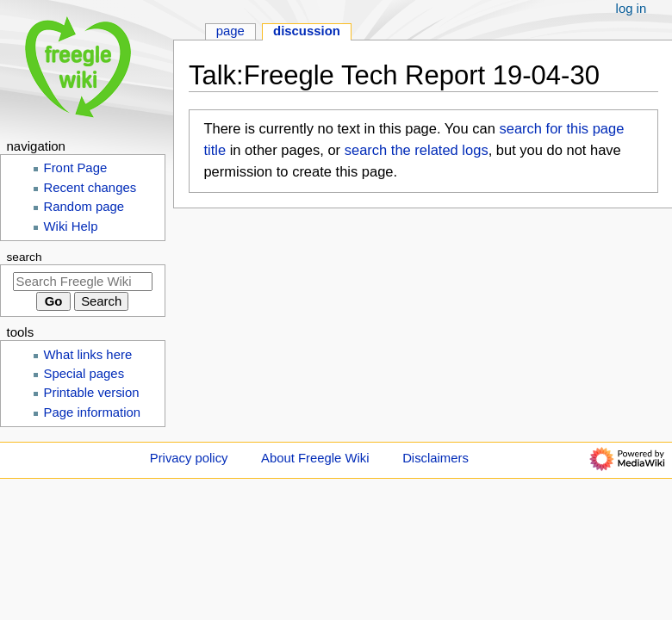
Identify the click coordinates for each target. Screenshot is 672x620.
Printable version (92, 393)
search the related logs (417, 150)
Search (25, 257)
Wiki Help (71, 226)
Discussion (307, 31)
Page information (93, 412)
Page (230, 31)
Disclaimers (436, 458)
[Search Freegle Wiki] (83, 282)
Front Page (76, 168)
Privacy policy (189, 458)
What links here (88, 355)
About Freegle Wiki (315, 458)
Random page (84, 207)
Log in (632, 9)
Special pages (84, 374)
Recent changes (90, 188)
